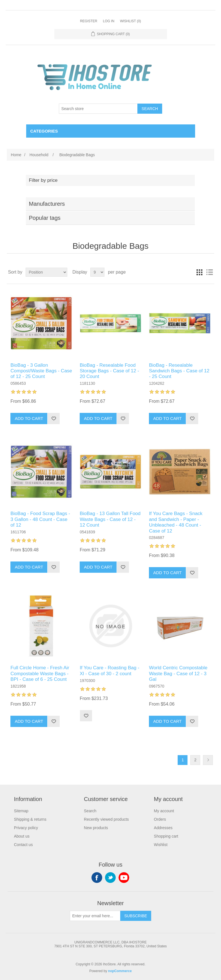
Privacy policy (26, 828)
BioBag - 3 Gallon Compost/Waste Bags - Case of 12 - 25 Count (41, 371)
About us (22, 836)
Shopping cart (166, 836)
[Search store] (98, 109)
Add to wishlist (53, 419)
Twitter (110, 878)
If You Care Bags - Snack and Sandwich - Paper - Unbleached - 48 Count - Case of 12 (176, 522)
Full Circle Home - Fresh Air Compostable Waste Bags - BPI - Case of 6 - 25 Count (40, 674)
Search (150, 109)
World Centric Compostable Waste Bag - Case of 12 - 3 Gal (178, 674)
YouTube (124, 878)
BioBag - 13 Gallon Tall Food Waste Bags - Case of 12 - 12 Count (110, 519)
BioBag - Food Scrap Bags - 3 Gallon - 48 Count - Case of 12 (40, 519)
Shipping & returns (30, 819)
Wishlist (161, 845)
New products (96, 828)
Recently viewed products (106, 819)
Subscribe (136, 916)
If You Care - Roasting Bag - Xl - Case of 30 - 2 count (110, 671)
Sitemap (21, 811)
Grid (199, 272)
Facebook (97, 878)
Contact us (23, 845)
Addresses (163, 828)
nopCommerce (120, 971)
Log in (109, 21)
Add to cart (29, 418)
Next (208, 760)
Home (16, 155)
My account (164, 811)
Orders (160, 819)
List (209, 272)
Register (89, 21)
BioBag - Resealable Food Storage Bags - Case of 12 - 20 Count (109, 371)
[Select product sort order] (46, 272)
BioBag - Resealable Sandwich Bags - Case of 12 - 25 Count (179, 371)
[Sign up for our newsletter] (95, 916)
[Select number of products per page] (97, 272)
